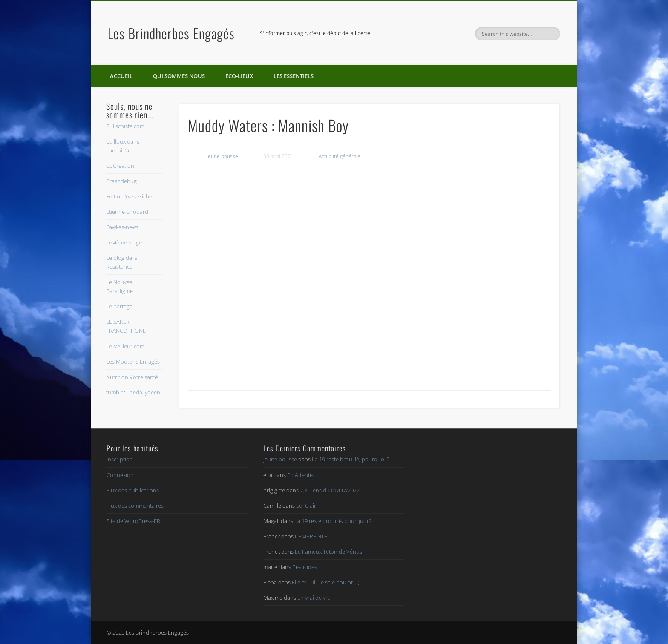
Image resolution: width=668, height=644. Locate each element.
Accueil (121, 76)
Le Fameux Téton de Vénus (328, 552)
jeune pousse (222, 156)
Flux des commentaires (135, 506)
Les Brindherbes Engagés (171, 33)
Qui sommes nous (179, 76)
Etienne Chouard (127, 212)
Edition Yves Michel (130, 196)
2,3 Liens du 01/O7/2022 (330, 490)
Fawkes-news (122, 227)
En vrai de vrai (315, 598)
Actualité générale (340, 156)
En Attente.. (301, 475)
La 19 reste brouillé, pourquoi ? (350, 459)
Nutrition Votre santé (132, 377)
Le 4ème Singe (124, 242)
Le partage (119, 306)
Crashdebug (121, 181)
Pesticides (305, 567)
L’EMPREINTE (311, 536)
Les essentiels (294, 76)
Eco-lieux (239, 76)
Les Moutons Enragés (133, 362)
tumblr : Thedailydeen (133, 392)
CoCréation (120, 166)
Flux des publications (133, 490)
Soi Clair (306, 506)
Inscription (120, 459)
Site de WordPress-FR (133, 521)
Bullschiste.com (125, 126)
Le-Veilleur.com (125, 346)
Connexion (120, 475)
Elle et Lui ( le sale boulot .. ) (326, 582)
